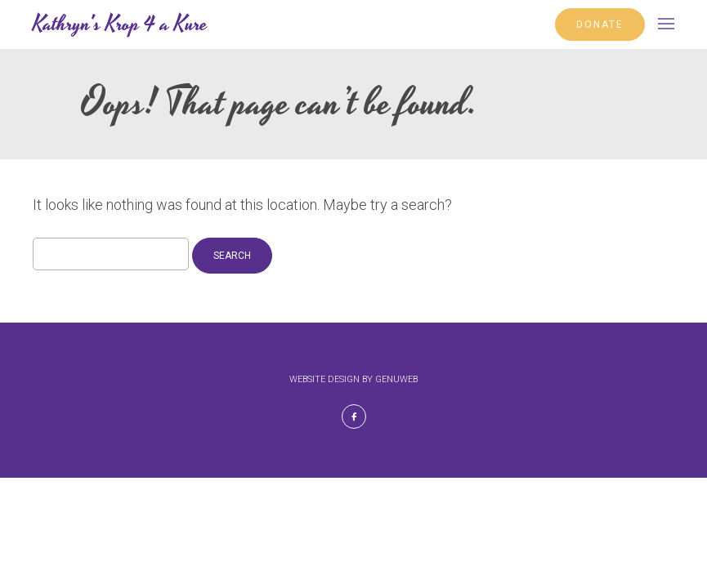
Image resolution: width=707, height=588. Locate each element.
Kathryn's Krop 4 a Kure (120, 24)
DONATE (600, 24)
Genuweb (396, 379)
